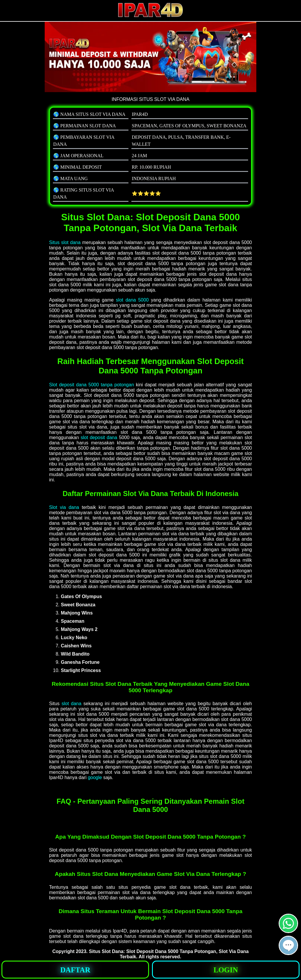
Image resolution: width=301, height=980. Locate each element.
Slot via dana (64, 507)
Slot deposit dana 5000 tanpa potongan (92, 385)
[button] (288, 945)
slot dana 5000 (132, 300)
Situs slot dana (65, 242)
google (95, 777)
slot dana (71, 704)
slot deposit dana (99, 437)
